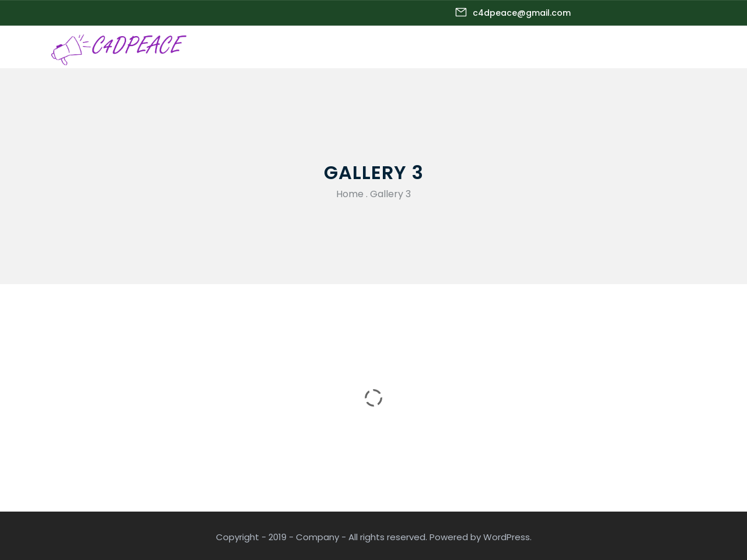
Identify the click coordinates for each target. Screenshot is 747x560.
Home (350, 194)
